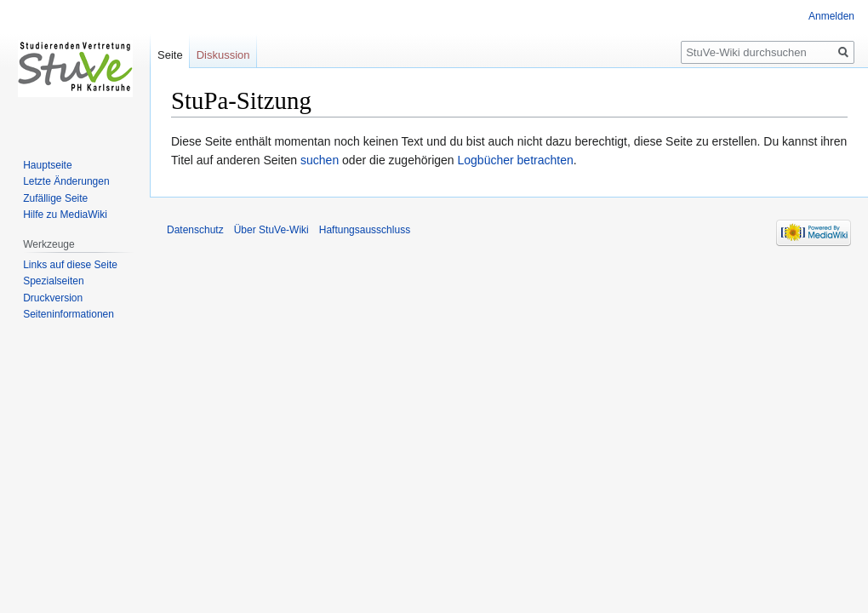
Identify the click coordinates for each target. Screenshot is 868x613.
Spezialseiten (53, 281)
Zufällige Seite (55, 198)
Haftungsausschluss (365, 230)
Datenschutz (195, 230)
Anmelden (831, 16)
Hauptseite (47, 165)
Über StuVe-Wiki (271, 230)
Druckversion (53, 298)
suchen (320, 160)
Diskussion (223, 55)
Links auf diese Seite (70, 265)
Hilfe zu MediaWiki (65, 215)
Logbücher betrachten (516, 160)
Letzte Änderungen (66, 181)
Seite (170, 55)
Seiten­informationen (69, 314)
